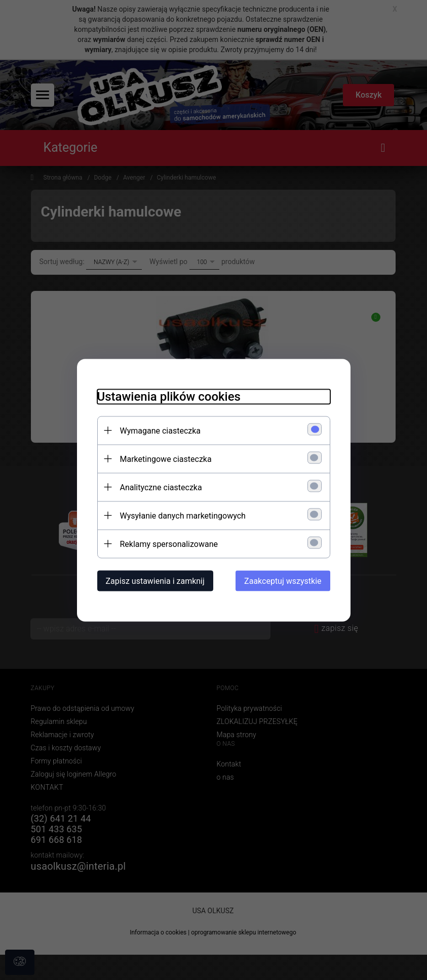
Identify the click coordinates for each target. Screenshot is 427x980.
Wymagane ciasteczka (161, 430)
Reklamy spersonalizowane (169, 544)
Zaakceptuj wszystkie (283, 581)
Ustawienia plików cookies (169, 396)
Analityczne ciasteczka (161, 487)
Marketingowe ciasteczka (166, 459)
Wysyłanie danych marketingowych (183, 515)
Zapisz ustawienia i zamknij (155, 581)
